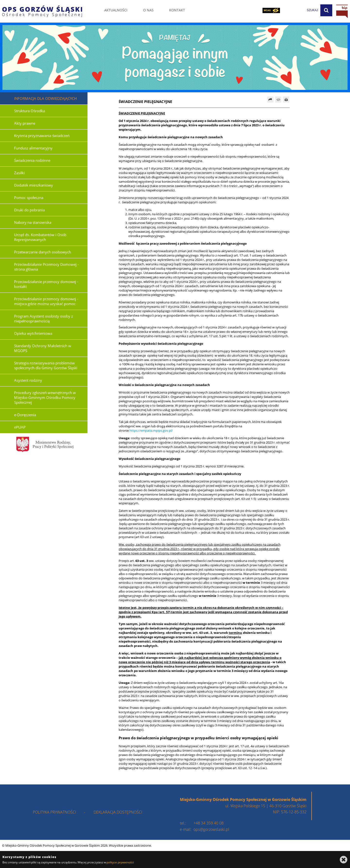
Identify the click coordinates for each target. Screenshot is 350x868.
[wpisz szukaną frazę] (300, 10)
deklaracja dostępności (118, 812)
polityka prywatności (54, 812)
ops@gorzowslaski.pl (211, 829)
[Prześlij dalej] (270, 99)
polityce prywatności (120, 862)
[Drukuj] (286, 99)
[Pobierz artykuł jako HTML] (278, 99)
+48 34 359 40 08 (209, 823)
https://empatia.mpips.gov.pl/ (151, 430)
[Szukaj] (326, 10)
